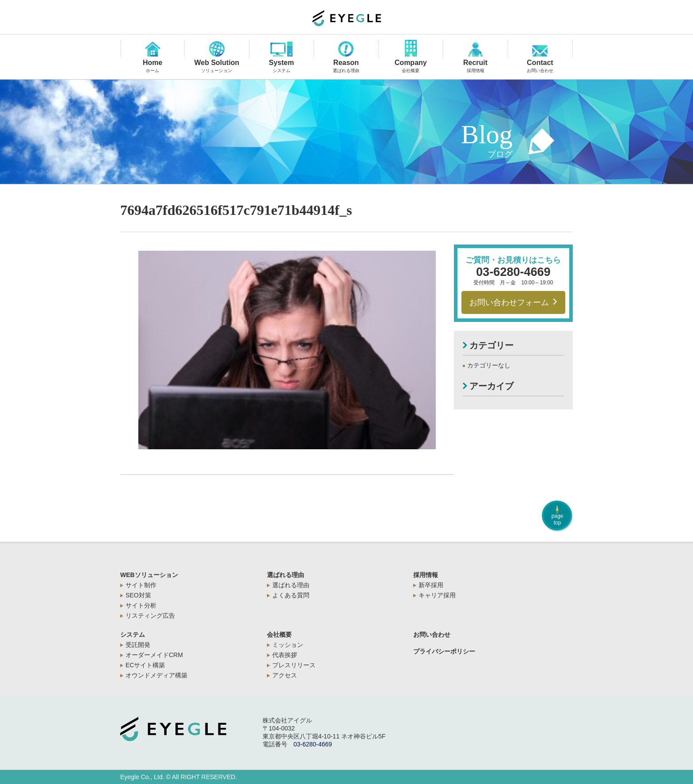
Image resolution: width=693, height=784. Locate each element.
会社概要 (279, 635)
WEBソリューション (149, 575)
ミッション (288, 645)
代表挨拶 (285, 655)
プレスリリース (294, 665)
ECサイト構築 (145, 665)
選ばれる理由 (286, 575)
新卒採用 (431, 585)
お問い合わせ (432, 635)
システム (133, 635)
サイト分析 (141, 605)
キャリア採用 (437, 595)
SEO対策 (138, 595)
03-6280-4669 (513, 272)
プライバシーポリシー (444, 651)
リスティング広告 (150, 616)
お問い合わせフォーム (513, 302)
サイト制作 (141, 585)
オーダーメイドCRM (154, 655)
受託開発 (138, 645)
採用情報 (426, 575)
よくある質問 (291, 595)
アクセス (285, 675)
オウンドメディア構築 (156, 675)
